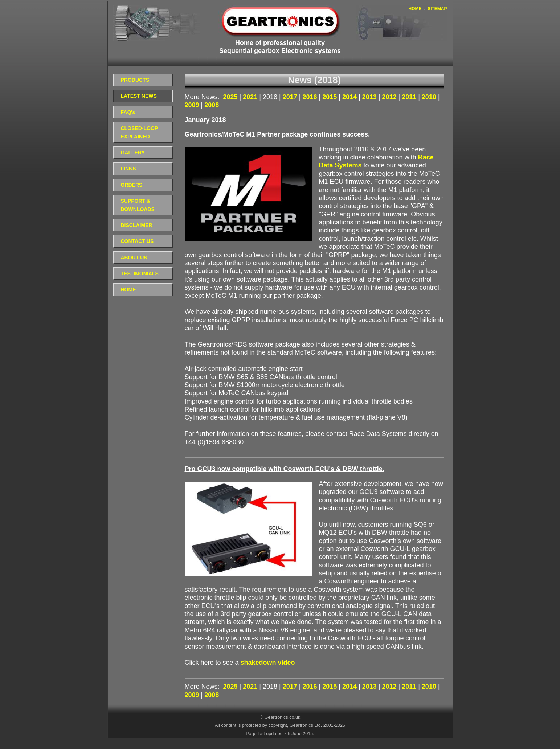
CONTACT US (137, 241)
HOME (415, 9)
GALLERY (133, 153)
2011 (410, 97)
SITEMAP (437, 9)
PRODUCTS (135, 80)
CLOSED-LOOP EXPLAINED (140, 132)
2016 (310, 97)
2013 (370, 97)
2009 (193, 105)
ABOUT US (134, 258)
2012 (390, 97)
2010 (430, 97)
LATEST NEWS (139, 96)
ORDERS (132, 185)
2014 (350, 97)
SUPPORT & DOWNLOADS (138, 205)
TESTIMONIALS (140, 274)
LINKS (128, 169)
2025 (231, 97)
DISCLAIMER (137, 225)
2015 (330, 97)
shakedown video (268, 663)
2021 (251, 97)
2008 (212, 105)
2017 (291, 97)
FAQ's (128, 112)
